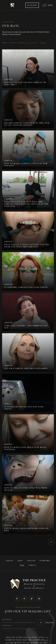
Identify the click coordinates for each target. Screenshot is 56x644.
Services (9, 561)
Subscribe (46, 623)
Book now (32, 5)
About (20, 561)
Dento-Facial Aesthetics (28, 43)
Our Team (31, 561)
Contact (32, 565)
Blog (22, 565)
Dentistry (13, 43)
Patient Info (45, 561)
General (43, 43)
